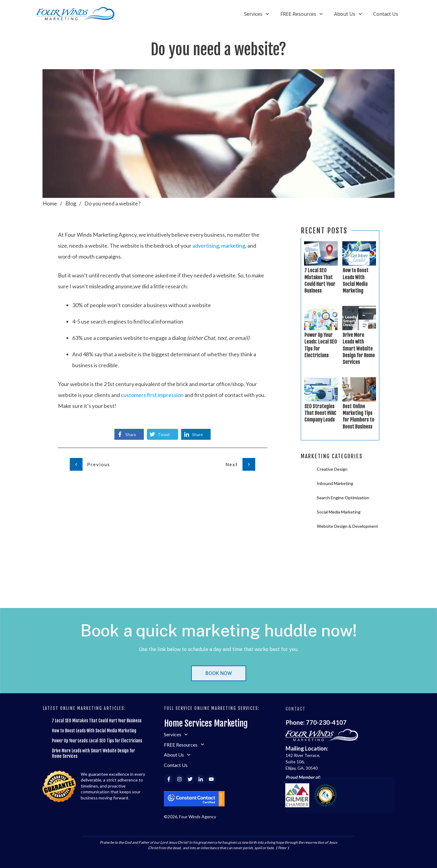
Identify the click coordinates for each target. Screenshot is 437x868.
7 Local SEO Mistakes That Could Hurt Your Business (97, 721)
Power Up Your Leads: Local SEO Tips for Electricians (97, 741)
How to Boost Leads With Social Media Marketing (94, 731)
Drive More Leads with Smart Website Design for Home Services (359, 349)
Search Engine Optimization (343, 498)
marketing (233, 246)
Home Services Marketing (206, 723)
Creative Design (332, 469)
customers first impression (152, 395)
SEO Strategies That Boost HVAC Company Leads (320, 413)
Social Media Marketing (339, 512)
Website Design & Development (347, 526)
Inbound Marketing (335, 483)
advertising (206, 246)
